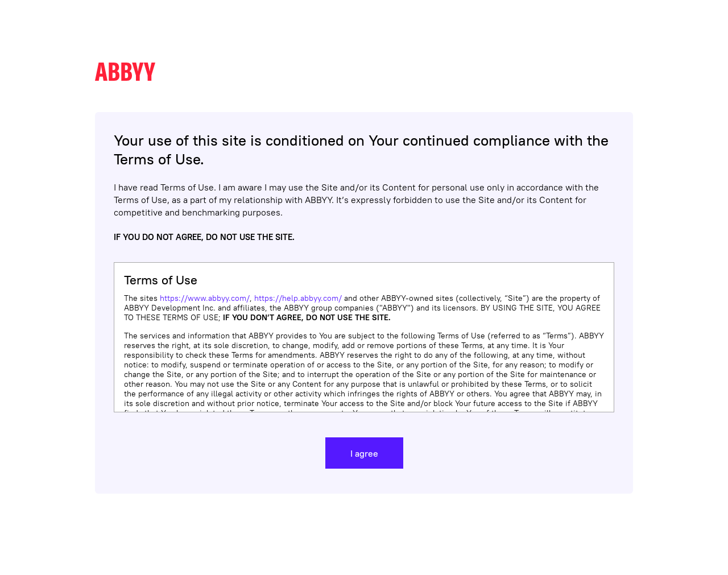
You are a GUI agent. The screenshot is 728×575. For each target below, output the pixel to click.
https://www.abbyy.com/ (205, 298)
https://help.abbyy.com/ (298, 298)
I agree (364, 453)
